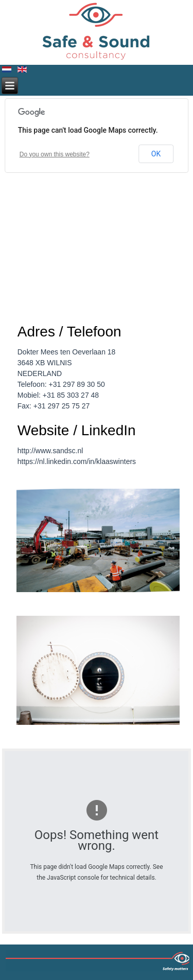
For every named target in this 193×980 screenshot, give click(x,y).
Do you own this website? (55, 154)
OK (156, 154)
